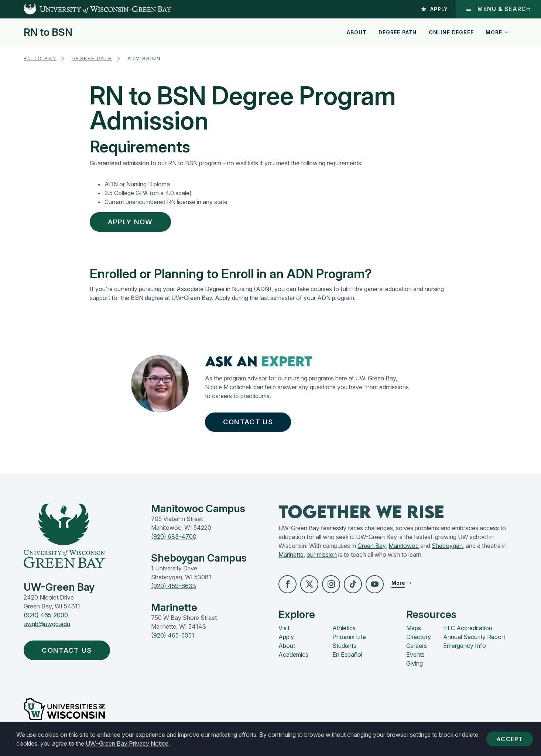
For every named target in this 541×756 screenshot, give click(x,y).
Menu (498, 9)
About (357, 32)
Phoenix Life (349, 641)
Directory (419, 641)
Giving (415, 667)
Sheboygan (447, 549)
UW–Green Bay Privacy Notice (145, 743)
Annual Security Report (474, 641)
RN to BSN (48, 32)
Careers (417, 650)
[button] (288, 588)
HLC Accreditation (468, 632)
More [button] (497, 32)
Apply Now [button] (134, 222)
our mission (322, 558)
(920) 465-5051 (173, 639)
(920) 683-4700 (174, 540)
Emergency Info (465, 650)
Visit (284, 632)
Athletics (344, 632)
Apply (434, 9)
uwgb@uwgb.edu (47, 628)
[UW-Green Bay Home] (86, 9)
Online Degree (451, 32)
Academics (293, 659)
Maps (414, 632)
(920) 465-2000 (46, 619)
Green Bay (371, 549)
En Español (347, 659)
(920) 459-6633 (174, 590)
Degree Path (398, 32)
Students (344, 650)
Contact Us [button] (250, 424)
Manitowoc (404, 549)
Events (415, 659)
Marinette (291, 558)
